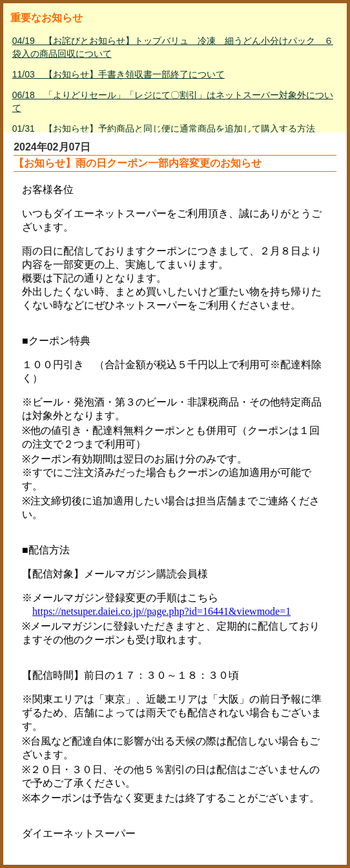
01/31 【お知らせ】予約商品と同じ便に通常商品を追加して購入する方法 (164, 129)
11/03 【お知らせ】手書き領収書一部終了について (118, 74)
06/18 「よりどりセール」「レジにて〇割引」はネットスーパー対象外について (173, 101)
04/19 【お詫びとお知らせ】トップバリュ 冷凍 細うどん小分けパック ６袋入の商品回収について (173, 47)
